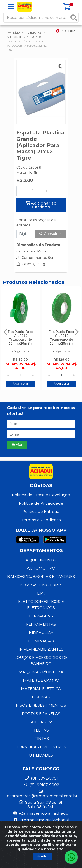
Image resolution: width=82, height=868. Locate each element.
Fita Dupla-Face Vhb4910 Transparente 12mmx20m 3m (21, 338)
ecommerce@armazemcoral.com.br (42, 794)
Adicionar (20, 384)
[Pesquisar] (74, 18)
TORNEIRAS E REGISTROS (41, 747)
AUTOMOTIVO (41, 568)
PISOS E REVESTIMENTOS (41, 705)
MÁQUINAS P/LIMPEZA (41, 672)
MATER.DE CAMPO (41, 680)
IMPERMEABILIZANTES (41, 649)
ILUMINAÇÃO (41, 641)
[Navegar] (5, 332)
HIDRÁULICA (41, 632)
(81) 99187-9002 (41, 785)
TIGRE (32, 173)
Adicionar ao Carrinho (41, 205)
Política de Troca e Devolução (41, 495)
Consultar (50, 234)
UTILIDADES (41, 755)
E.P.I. (41, 593)
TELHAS (41, 730)
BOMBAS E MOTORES (41, 585)
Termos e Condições (41, 520)
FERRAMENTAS (41, 624)
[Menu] (11, 7)
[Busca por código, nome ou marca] (37, 18)
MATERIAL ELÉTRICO (41, 689)
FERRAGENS (41, 616)
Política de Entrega (41, 511)
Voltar (65, 31)
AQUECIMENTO (41, 560)
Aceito (42, 856)
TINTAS (41, 738)
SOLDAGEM (41, 722)
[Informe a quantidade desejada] (33, 191)
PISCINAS (41, 697)
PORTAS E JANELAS (41, 714)
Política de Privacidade (41, 503)
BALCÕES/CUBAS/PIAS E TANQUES (41, 576)
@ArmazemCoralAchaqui (41, 820)
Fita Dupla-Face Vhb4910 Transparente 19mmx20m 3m (61, 338)
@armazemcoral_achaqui (41, 813)
